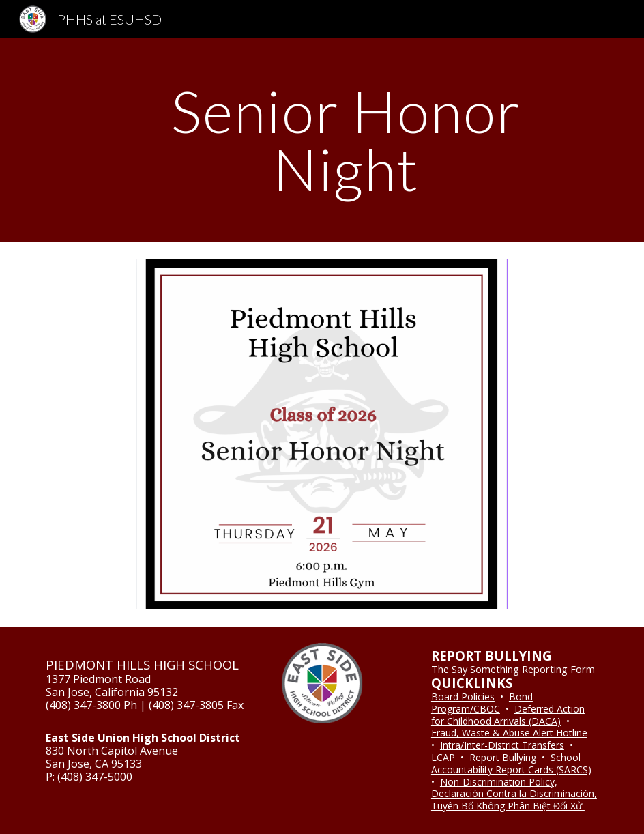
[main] (346, 140)
